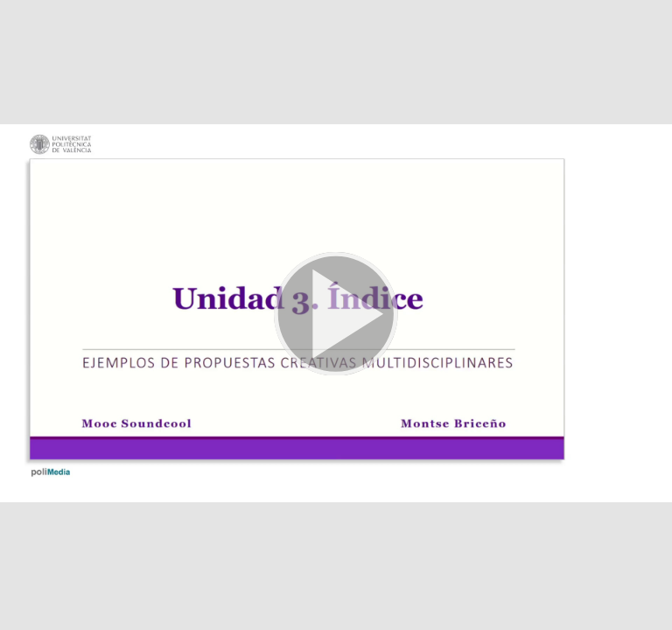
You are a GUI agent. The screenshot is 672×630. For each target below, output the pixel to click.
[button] (336, 315)
